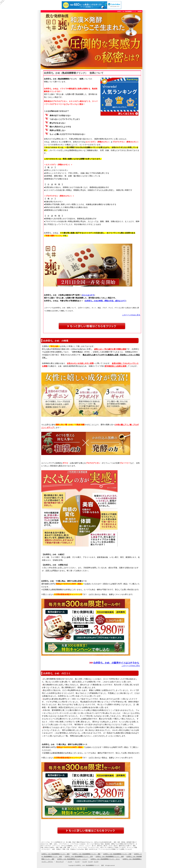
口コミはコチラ (88, 295)
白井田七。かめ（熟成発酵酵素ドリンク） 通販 (86, 854)
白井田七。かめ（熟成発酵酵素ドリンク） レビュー (72, 859)
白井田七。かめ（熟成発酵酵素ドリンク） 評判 (79, 856)
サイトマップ (60, 862)
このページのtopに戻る (131, 315)
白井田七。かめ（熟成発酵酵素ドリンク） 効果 (110, 856)
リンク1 (70, 862)
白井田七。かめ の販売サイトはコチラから (116, 663)
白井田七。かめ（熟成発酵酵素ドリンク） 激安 (56, 854)
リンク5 (96, 862)
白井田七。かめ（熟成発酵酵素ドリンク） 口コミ (105, 859)
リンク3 (85, 862)
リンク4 (90, 862)
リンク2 (77, 862)
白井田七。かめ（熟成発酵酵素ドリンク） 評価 (117, 854)
